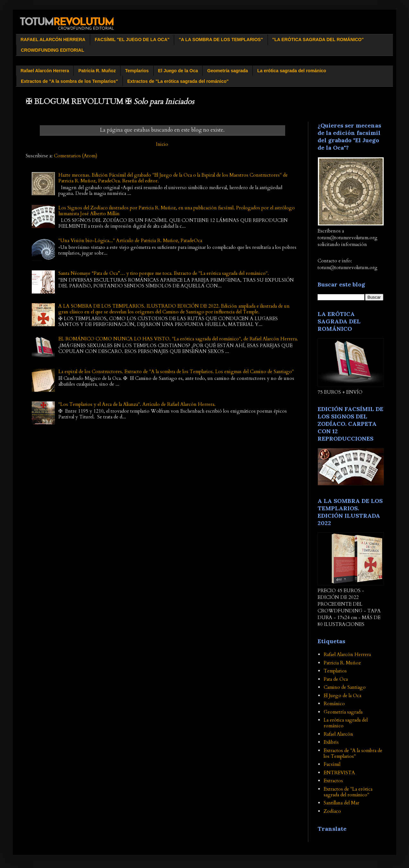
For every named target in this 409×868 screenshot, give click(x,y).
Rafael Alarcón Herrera (45, 71)
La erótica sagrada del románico (292, 71)
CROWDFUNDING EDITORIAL (52, 50)
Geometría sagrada (228, 71)
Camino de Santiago (345, 687)
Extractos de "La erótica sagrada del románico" (178, 81)
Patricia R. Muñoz (97, 71)
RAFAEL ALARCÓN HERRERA (53, 39)
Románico (334, 704)
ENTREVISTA (339, 773)
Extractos (333, 781)
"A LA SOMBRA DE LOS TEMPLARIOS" (221, 39)
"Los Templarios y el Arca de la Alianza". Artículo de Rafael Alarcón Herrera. (137, 404)
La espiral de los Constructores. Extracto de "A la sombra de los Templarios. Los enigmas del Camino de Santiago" (176, 372)
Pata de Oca (336, 679)
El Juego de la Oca (178, 71)
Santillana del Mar (341, 803)
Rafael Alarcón (338, 734)
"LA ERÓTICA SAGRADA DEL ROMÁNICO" (318, 39)
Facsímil (332, 764)
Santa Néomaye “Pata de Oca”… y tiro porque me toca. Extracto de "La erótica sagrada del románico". (164, 273)
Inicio (162, 144)
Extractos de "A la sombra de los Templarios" (69, 81)
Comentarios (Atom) (76, 156)
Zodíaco (332, 811)
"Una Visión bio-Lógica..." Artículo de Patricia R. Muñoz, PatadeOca (130, 241)
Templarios (137, 71)
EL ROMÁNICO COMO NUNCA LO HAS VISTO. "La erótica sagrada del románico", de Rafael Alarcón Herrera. (178, 339)
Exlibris (331, 742)
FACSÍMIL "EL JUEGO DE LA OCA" (132, 39)
